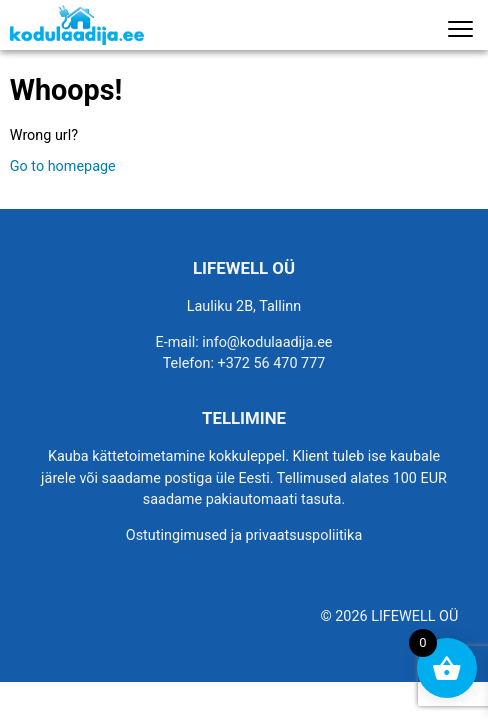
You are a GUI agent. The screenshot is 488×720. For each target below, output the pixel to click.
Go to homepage (63, 166)
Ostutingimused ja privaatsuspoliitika (244, 535)
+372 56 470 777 (272, 363)
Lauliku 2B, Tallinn (244, 306)
